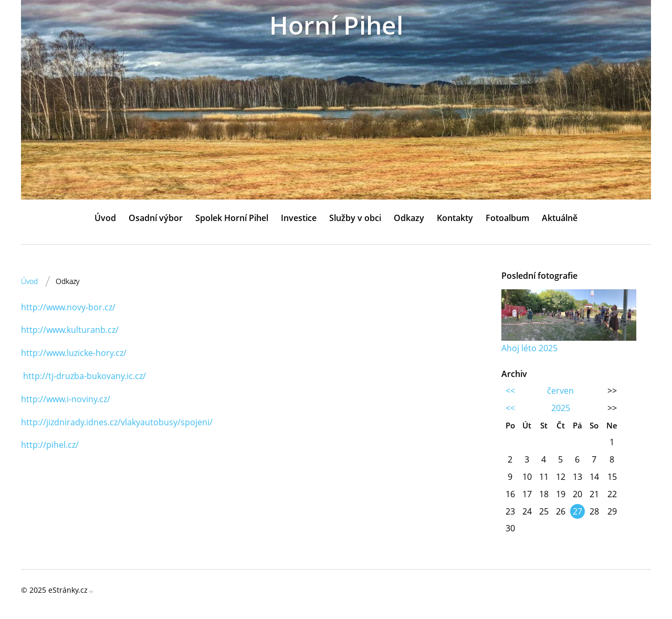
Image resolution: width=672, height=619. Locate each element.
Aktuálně (560, 218)
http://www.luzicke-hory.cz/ (74, 353)
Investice (299, 218)
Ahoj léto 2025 (529, 348)
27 (577, 511)
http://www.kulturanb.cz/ (70, 330)
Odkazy (409, 218)
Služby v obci (355, 218)
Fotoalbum (507, 218)
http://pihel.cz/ (50, 445)
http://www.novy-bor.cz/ (68, 307)
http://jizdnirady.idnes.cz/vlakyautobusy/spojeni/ (117, 422)
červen (560, 391)
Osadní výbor (156, 218)
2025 (561, 408)
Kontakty (455, 218)
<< (510, 391)
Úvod (105, 218)
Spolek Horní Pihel (232, 218)
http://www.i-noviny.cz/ (66, 399)
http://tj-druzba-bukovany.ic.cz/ (85, 376)
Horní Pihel (336, 25)
